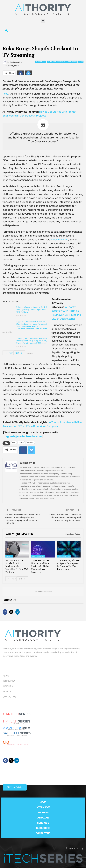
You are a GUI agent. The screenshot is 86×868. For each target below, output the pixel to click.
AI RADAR (43, 818)
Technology (41, 62)
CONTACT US (43, 833)
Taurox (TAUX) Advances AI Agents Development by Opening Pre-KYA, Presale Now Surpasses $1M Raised (32, 341)
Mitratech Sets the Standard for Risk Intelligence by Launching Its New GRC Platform (32, 309)
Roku (5, 94)
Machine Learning (38, 556)
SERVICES (43, 823)
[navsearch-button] (6, 31)
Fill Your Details (15, 787)
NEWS (43, 802)
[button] (43, 21)
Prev (8, 353)
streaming (30, 443)
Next (20, 353)
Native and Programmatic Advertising (62, 62)
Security (9, 556)
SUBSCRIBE (43, 828)
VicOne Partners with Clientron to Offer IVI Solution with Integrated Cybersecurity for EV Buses (65, 517)
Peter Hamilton (60, 240)
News (81, 62)
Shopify (21, 443)
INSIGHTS (43, 812)
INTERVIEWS (43, 807)
